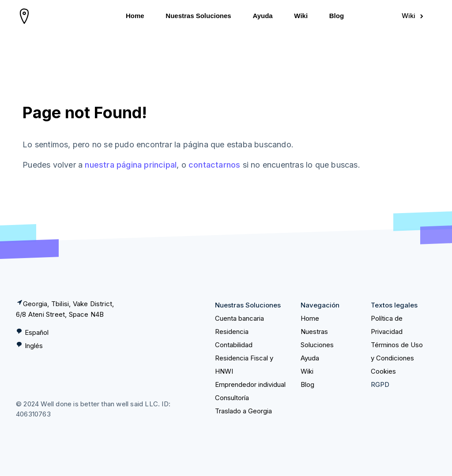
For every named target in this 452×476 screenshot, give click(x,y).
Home (135, 16)
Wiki (301, 16)
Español (37, 332)
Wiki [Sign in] (413, 16)
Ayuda (262, 16)
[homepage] (24, 16)
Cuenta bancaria (239, 318)
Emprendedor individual (250, 384)
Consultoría (232, 398)
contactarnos (214, 165)
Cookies (383, 371)
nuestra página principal (131, 165)
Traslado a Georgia (243, 411)
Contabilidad (234, 345)
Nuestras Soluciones (198, 16)
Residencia (232, 332)
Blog (337, 16)
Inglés (34, 346)
